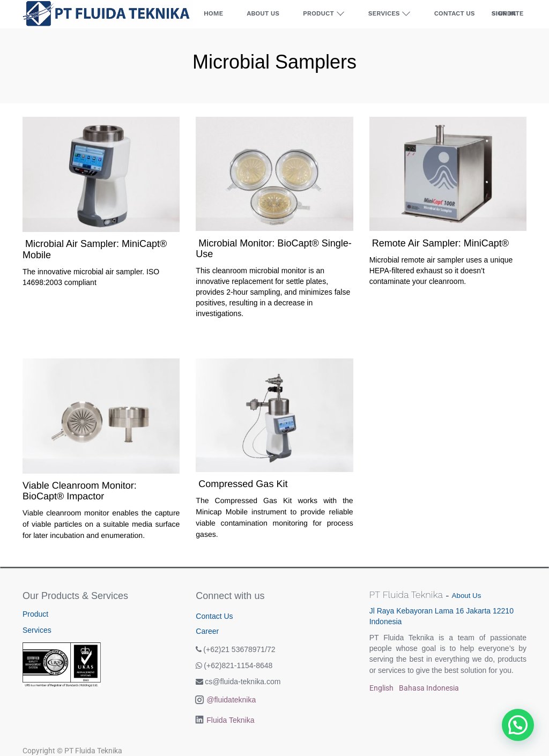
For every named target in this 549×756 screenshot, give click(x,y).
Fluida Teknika (230, 720)
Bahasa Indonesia (429, 688)
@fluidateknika (231, 700)
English (381, 688)
